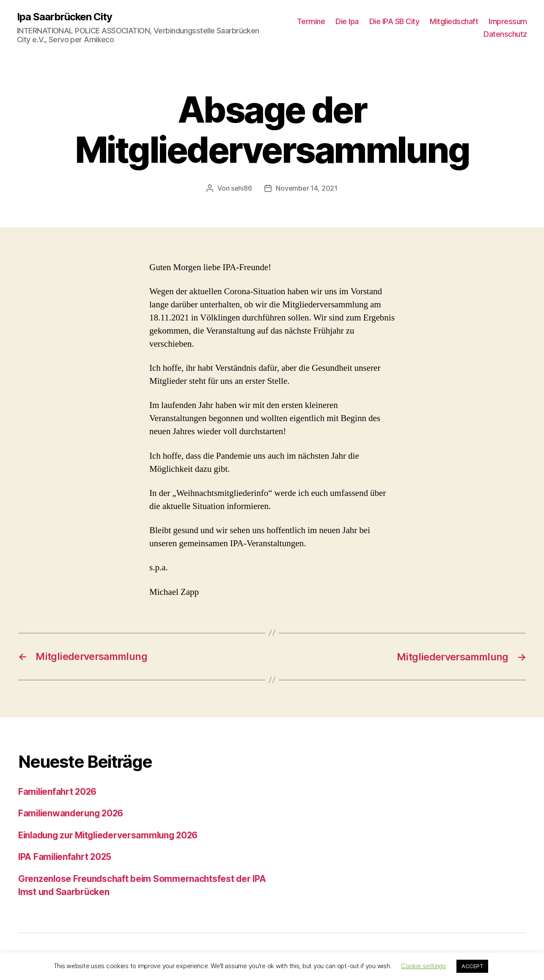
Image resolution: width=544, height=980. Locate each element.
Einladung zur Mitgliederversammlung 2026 (112, 834)
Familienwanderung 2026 (72, 813)
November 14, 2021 (306, 188)
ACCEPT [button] (472, 966)
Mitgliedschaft (454, 21)
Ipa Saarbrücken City (65, 17)
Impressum (508, 21)
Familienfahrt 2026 (59, 791)
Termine (311, 21)
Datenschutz (505, 34)
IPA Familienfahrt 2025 (66, 856)
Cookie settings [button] (423, 966)
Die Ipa (347, 21)
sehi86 (241, 188)
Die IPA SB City (394, 21)
